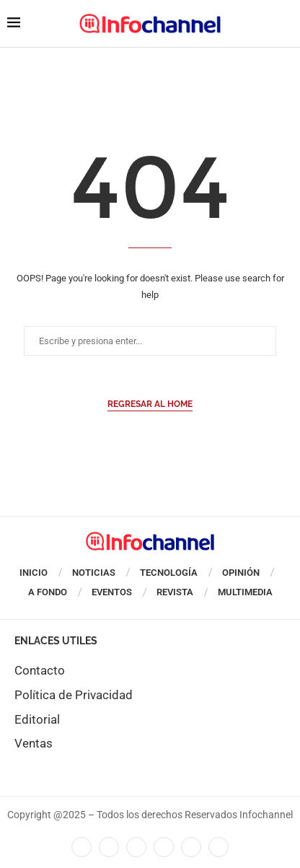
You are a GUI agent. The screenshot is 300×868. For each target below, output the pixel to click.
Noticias (94, 573)
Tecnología (169, 573)
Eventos (112, 592)
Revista (175, 592)
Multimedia (245, 592)
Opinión (241, 573)
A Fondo (48, 592)
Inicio (34, 573)
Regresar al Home (150, 404)
